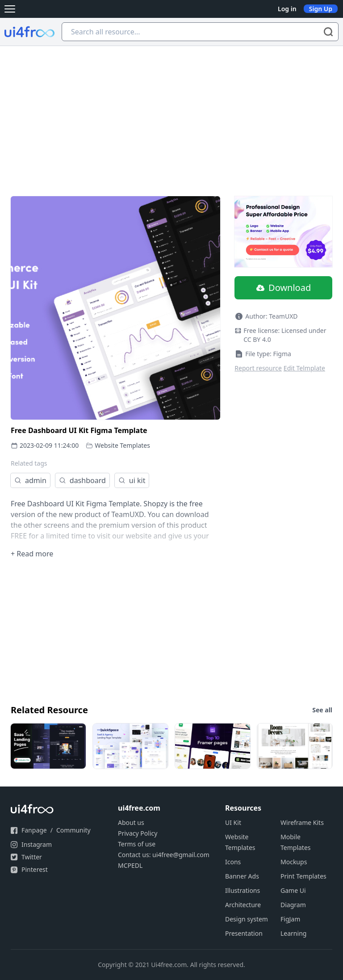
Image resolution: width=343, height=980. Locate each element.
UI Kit (233, 822)
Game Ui (293, 890)
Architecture (243, 905)
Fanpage (34, 830)
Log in (287, 9)
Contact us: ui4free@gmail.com (164, 855)
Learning (293, 933)
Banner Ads (242, 876)
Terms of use (137, 844)
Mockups (294, 862)
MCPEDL (130, 865)
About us (131, 822)
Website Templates (122, 445)
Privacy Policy (138, 833)
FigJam (290, 919)
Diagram (293, 905)
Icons (233, 862)
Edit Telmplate (304, 368)
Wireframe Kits (302, 822)
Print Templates (303, 876)
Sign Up (321, 9)
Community (73, 830)
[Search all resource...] (200, 32)
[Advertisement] (171, 113)
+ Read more (32, 554)
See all (322, 710)
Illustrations (243, 890)
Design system (247, 919)
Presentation (244, 933)
